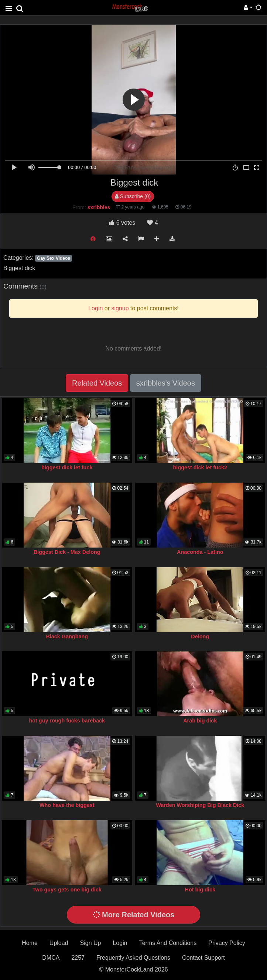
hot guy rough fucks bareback (67, 721)
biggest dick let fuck (67, 467)
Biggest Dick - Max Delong (67, 552)
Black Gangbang (67, 636)
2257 (78, 958)
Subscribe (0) (133, 196)
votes (122, 223)
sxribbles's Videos (166, 383)
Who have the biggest (67, 805)
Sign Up (91, 943)
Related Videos (97, 383)
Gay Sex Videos (54, 258)
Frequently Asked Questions (133, 958)
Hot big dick (200, 890)
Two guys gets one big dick (67, 890)
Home (30, 943)
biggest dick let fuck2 (200, 467)
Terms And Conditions (168, 943)
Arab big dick (200, 721)
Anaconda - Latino (200, 552)
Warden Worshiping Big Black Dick (200, 805)
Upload (59, 943)
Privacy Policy (227, 943)
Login (120, 943)
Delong (200, 636)
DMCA (51, 958)
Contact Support (203, 958)
